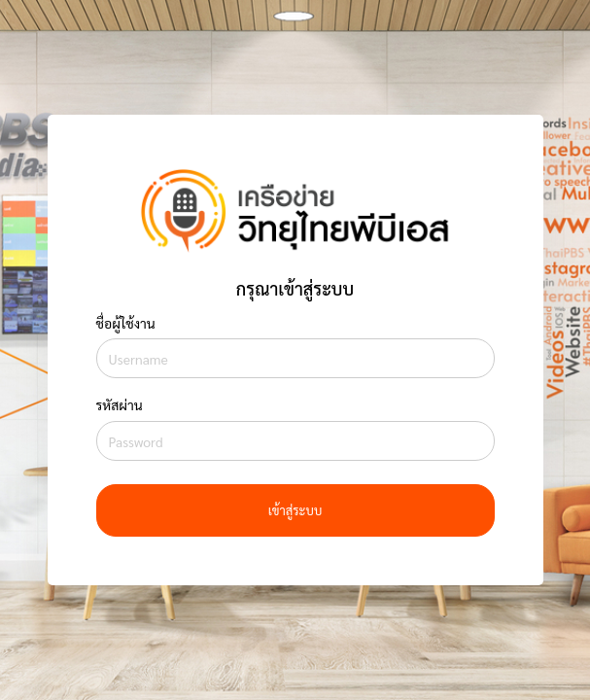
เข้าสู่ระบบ (295, 510)
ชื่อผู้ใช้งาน (126, 323)
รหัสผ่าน (120, 404)
